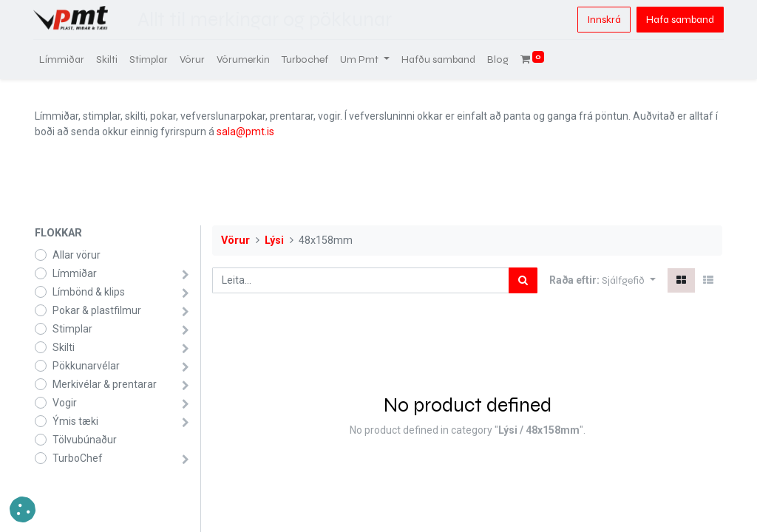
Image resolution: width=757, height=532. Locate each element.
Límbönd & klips (89, 292)
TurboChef (78, 458)
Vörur (235, 241)
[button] (629, 280)
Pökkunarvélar (86, 366)
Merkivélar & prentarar (105, 384)
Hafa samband (679, 20)
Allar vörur (77, 255)
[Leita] (523, 280)
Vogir (65, 403)
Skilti (64, 347)
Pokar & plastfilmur (97, 310)
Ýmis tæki (75, 421)
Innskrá (602, 20)
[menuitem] (63, 59)
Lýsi (274, 241)
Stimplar (72, 329)
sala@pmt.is (245, 132)
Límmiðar (75, 273)
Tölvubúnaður (85, 440)
